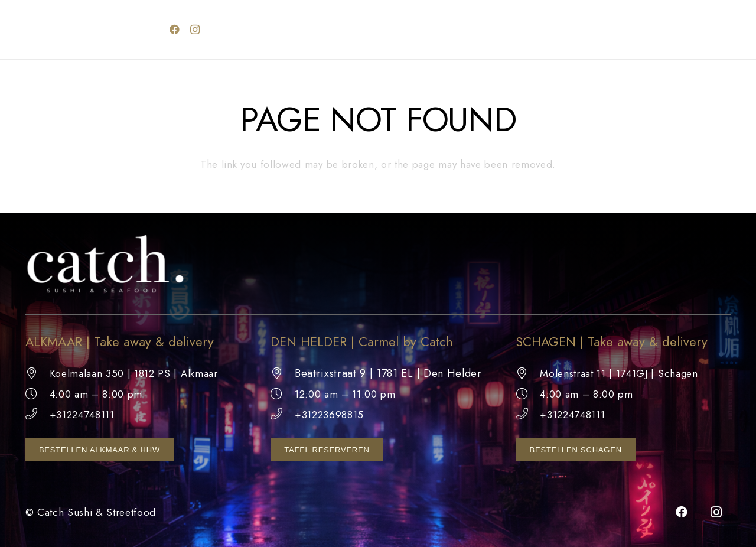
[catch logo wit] (88, 30)
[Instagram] (195, 30)
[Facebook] (175, 30)
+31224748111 (82, 415)
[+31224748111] (38, 415)
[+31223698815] (283, 415)
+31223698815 (329, 415)
